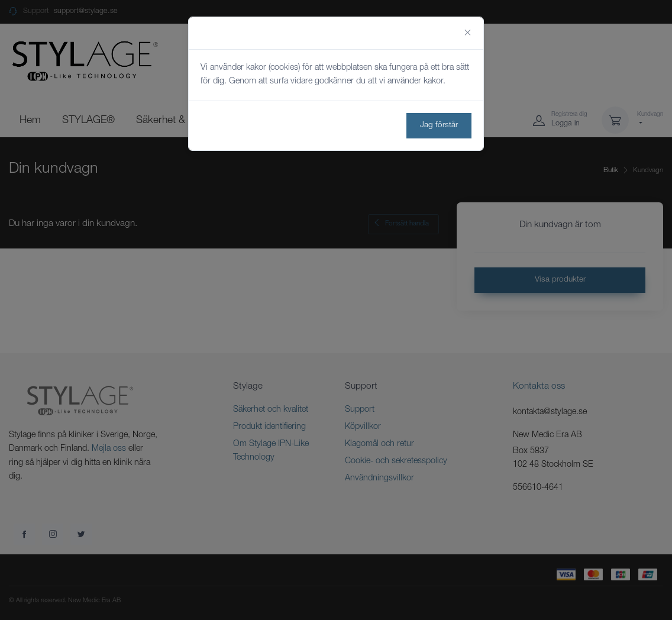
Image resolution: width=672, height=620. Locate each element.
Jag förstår (439, 125)
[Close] (468, 33)
